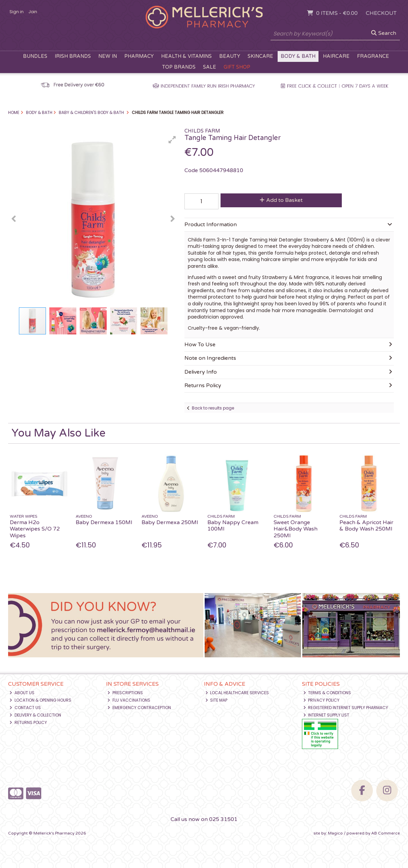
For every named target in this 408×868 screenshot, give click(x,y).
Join (33, 12)
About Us (22, 693)
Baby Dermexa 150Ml (104, 522)
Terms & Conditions (327, 693)
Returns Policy (28, 722)
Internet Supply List (326, 715)
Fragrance (373, 56)
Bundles (35, 56)
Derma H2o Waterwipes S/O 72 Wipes (35, 529)
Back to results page (213, 408)
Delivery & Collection (35, 715)
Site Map (216, 700)
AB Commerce (386, 833)
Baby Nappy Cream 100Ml (233, 526)
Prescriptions (125, 693)
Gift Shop (237, 67)
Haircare (336, 56)
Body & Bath (298, 56)
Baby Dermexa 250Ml (170, 522)
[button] (172, 140)
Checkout (381, 13)
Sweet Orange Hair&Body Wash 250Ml (296, 529)
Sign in (17, 12)
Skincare (260, 56)
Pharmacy (139, 56)
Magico (335, 833)
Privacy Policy (322, 700)
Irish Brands (73, 56)
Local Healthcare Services (237, 693)
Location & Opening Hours (40, 700)
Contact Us (25, 708)
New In (108, 56)
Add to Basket (281, 200)
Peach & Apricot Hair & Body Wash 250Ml (366, 526)
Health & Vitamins (186, 56)
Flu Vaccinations (129, 700)
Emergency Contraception (139, 708)
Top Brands (179, 67)
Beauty (230, 56)
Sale (210, 67)
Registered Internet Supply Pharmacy (346, 708)
